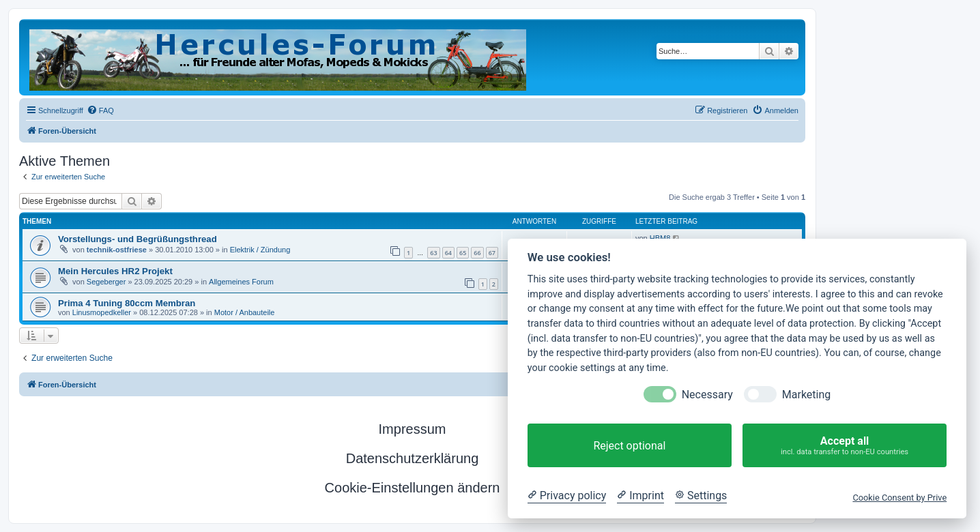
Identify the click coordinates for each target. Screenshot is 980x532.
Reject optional (629, 446)
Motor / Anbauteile (245, 312)
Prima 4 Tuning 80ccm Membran (127, 303)
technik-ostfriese (117, 250)
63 (433, 253)
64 (448, 253)
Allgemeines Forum (241, 282)
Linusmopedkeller (102, 312)
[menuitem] (100, 110)
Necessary (707, 395)
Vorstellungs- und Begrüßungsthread (138, 239)
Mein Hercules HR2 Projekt (115, 271)
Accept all (845, 446)
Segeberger (106, 282)
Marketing (806, 395)
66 (477, 253)
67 (492, 253)
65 (463, 253)
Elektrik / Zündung (260, 250)
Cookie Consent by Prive (899, 498)
